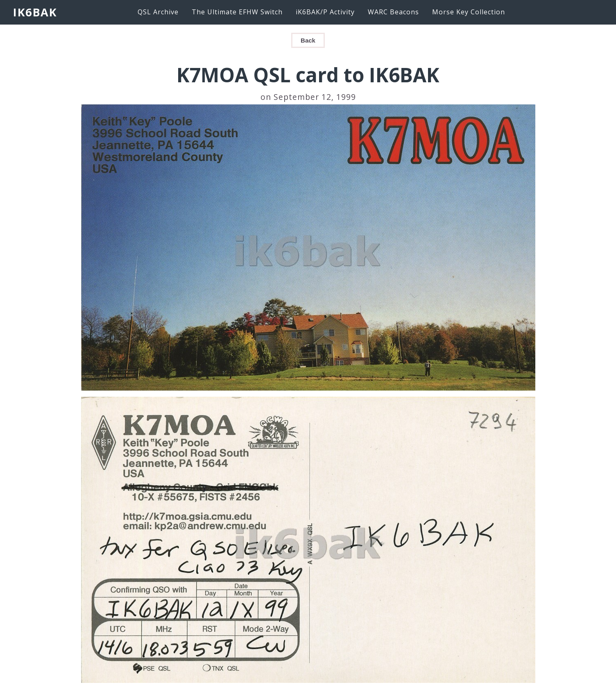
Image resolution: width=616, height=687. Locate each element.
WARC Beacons (393, 12)
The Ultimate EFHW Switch (237, 12)
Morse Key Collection (469, 12)
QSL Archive (158, 12)
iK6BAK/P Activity (325, 12)
